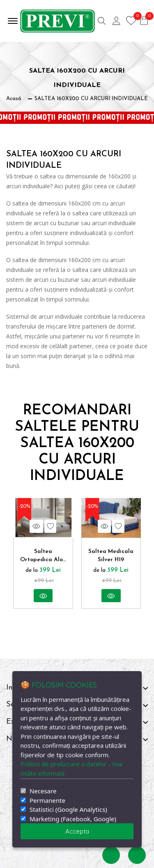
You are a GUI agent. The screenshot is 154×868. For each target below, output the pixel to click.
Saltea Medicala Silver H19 (111, 556)
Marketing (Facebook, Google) (73, 819)
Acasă (14, 99)
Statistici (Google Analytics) (68, 810)
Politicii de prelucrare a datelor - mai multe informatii (71, 769)
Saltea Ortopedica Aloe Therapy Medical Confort (43, 556)
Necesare (43, 791)
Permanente (47, 801)
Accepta (77, 831)
